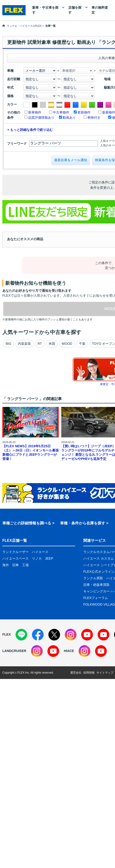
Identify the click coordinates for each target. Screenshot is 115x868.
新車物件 (35, 112)
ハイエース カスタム (99, 558)
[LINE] (21, 635)
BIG (8, 344)
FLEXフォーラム (96, 598)
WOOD (67, 344)
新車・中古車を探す (45, 10)
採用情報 (89, 673)
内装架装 (24, 344)
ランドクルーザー (15, 552)
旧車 (15, 565)
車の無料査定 (100, 10)
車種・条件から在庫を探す (83, 523)
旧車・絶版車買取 (96, 585)
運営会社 (76, 673)
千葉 (82, 344)
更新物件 (84, 112)
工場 (25, 565)
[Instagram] (71, 635)
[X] (54, 635)
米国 (52, 344)
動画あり (69, 118)
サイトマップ (105, 673)
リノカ (37, 558)
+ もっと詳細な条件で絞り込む (30, 130)
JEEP (49, 558)
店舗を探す (75, 10)
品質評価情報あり (41, 118)
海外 (6, 565)
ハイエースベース (15, 558)
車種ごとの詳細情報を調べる (27, 523)
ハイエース (40, 552)
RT (40, 344)
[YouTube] (87, 635)
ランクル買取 (93, 578)
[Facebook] (38, 635)
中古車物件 (61, 112)
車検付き (94, 118)
